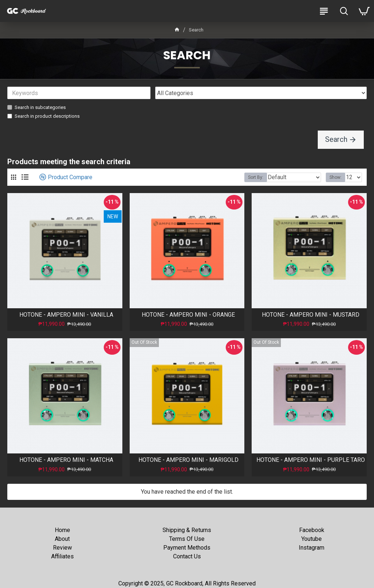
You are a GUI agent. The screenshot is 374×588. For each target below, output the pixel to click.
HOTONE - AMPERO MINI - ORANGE (188, 315)
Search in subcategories (37, 107)
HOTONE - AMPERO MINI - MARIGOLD (188, 460)
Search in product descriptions (43, 116)
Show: (335, 178)
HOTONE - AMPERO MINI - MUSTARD (311, 315)
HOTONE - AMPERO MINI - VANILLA (66, 315)
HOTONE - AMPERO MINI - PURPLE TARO (311, 460)
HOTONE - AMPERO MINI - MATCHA (66, 460)
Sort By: (256, 178)
